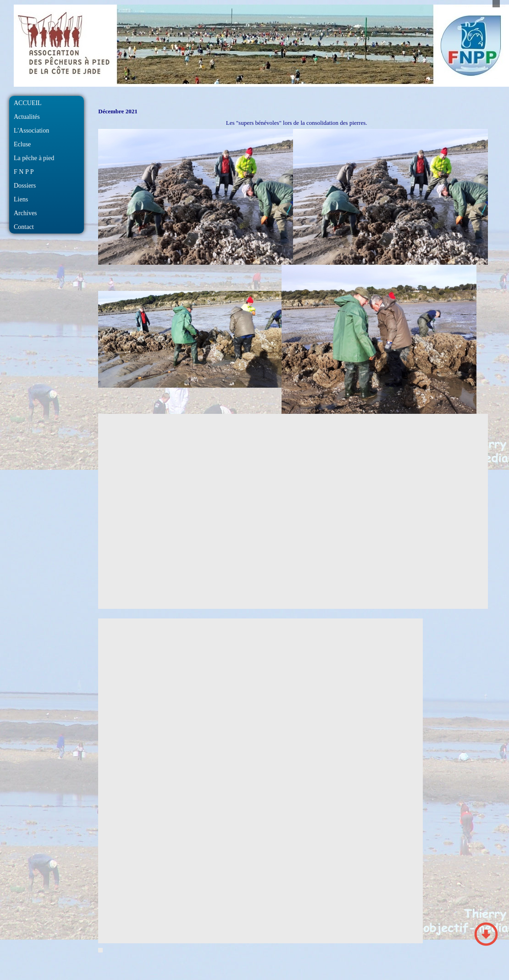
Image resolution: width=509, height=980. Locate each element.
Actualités (27, 117)
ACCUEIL (28, 103)
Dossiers (25, 186)
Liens (21, 199)
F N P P (24, 172)
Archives (25, 213)
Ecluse (22, 144)
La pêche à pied (34, 158)
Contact (24, 227)
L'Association (31, 131)
